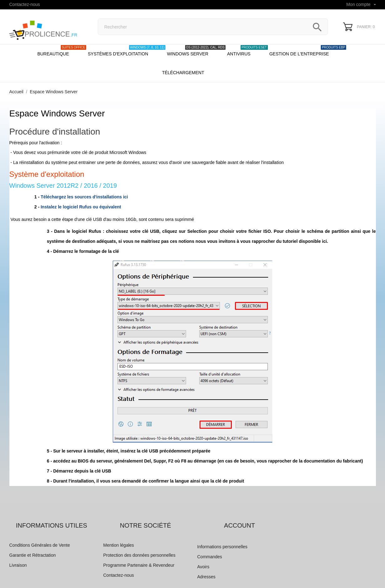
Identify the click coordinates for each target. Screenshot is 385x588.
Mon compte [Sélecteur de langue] (361, 4)
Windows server (196, 51)
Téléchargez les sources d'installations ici (84, 197)
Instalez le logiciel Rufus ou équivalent (81, 207)
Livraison (18, 565)
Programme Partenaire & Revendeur (139, 565)
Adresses (206, 577)
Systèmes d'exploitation (127, 51)
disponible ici (313, 241)
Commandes (210, 557)
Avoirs (203, 567)
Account (239, 525)
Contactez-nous (25, 4)
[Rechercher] (213, 27)
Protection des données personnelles (139, 555)
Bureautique (62, 51)
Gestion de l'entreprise (308, 51)
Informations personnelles (222, 547)
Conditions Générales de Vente (40, 545)
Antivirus (247, 51)
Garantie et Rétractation (33, 555)
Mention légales (119, 545)
